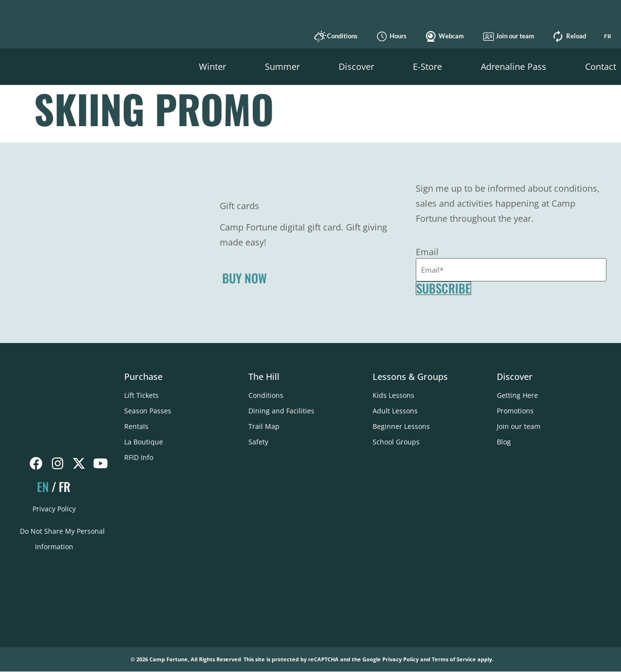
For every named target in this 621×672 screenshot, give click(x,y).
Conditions (340, 36)
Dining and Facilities (281, 411)
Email (427, 251)
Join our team (513, 36)
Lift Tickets (141, 395)
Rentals (136, 426)
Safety (258, 442)
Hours (396, 36)
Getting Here (517, 395)
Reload (574, 36)
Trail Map (264, 426)
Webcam (449, 36)
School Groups (396, 442)
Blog (504, 442)
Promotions (515, 411)
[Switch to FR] (607, 36)
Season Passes (148, 411)
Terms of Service (454, 660)
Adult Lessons (395, 411)
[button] (212, 67)
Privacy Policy (54, 509)
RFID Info (139, 457)
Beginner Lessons (401, 426)
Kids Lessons (393, 395)
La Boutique (144, 442)
